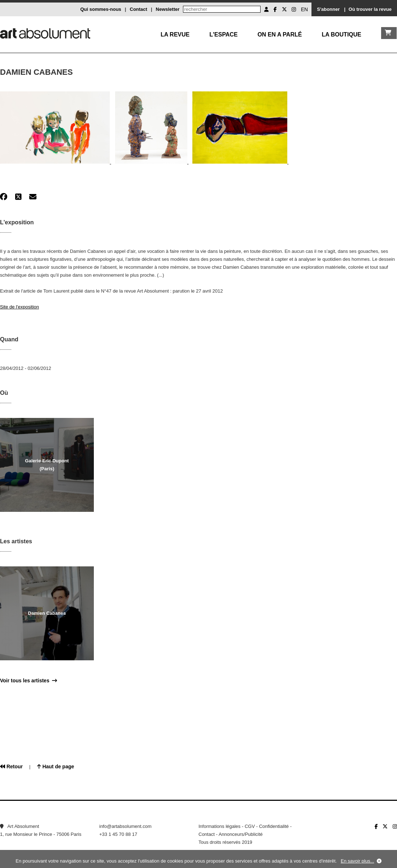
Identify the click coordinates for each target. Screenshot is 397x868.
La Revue (175, 34)
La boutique (341, 34)
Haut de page (56, 766)
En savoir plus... (357, 861)
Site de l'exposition (19, 307)
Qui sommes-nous (101, 9)
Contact (139, 9)
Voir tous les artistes (29, 681)
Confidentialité (274, 826)
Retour (11, 766)
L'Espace (223, 34)
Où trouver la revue (370, 9)
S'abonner (328, 9)
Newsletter (168, 9)
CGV (250, 826)
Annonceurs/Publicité (241, 834)
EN (304, 9)
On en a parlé (280, 34)
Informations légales (219, 826)
